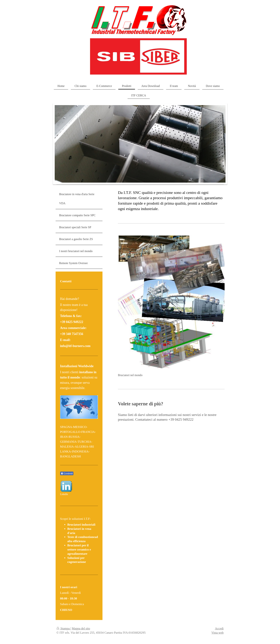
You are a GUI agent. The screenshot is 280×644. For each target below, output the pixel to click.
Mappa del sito (81, 628)
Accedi (219, 628)
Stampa (64, 628)
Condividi (67, 474)
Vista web (217, 633)
